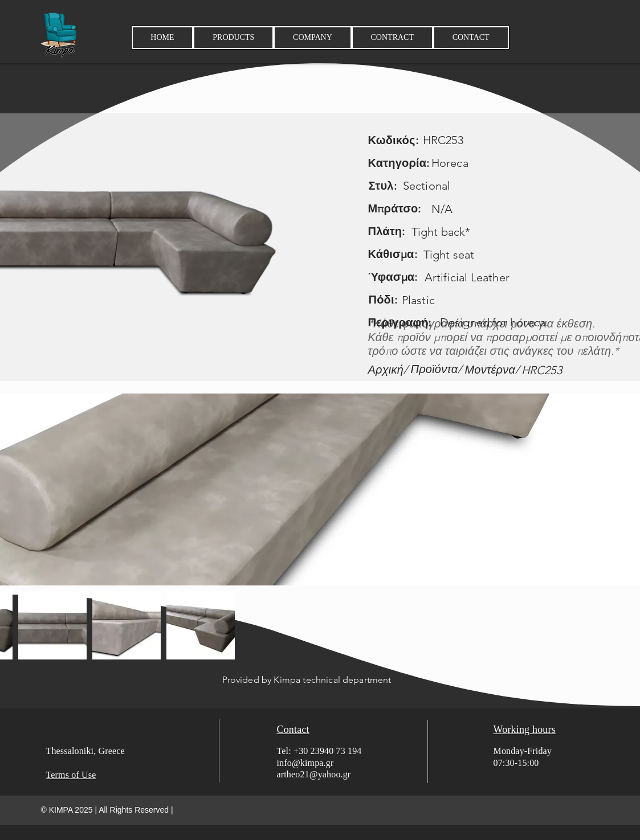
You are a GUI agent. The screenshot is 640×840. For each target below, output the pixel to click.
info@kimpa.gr (305, 763)
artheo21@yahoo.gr (314, 774)
